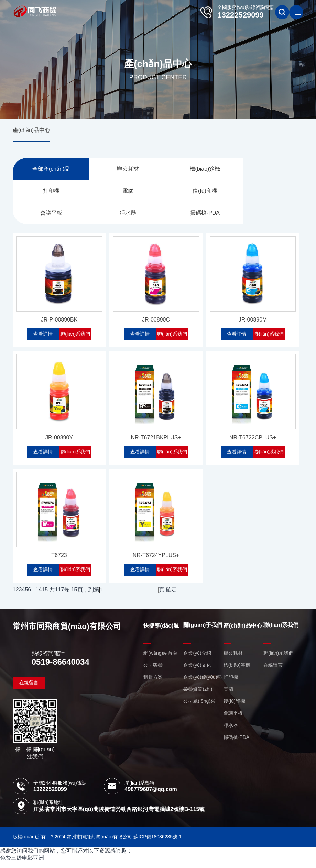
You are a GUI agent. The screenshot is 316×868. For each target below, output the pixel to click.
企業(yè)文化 (197, 672)
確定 (171, 596)
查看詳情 (43, 337)
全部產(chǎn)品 (49, 170)
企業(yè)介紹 (197, 660)
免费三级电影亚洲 (22, 864)
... (33, 596)
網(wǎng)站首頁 (160, 660)
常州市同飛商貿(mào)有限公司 (67, 633)
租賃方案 (153, 684)
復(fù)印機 (122, 192)
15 (45, 596)
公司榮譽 (153, 672)
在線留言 (29, 689)
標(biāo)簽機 (194, 170)
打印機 (267, 170)
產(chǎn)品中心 (31, 130)
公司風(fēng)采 (199, 708)
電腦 (49, 192)
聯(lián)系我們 (75, 337)
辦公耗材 (122, 170)
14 (39, 596)
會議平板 (194, 192)
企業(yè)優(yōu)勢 (203, 684)
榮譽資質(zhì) (198, 696)
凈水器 (267, 192)
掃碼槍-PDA (49, 214)
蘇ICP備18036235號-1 (157, 843)
